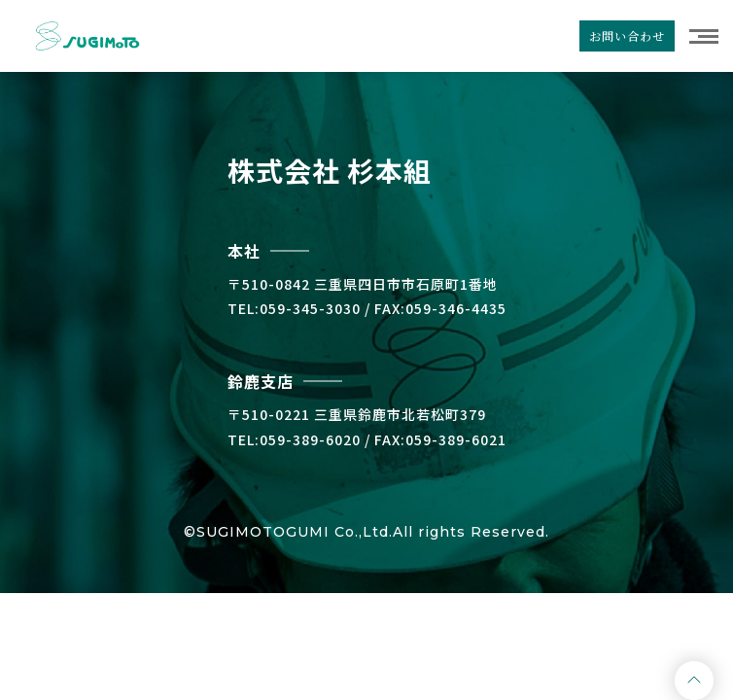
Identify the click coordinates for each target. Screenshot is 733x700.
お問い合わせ (627, 35)
